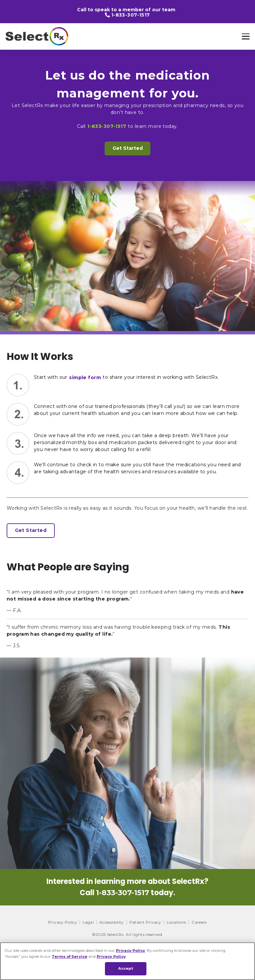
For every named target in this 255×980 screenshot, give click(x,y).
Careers (199, 922)
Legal (88, 922)
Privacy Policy (63, 922)
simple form (85, 377)
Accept (126, 968)
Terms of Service (70, 956)
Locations (176, 922)
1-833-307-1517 (131, 15)
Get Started (128, 148)
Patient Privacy (145, 922)
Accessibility (112, 922)
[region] (127, 961)
